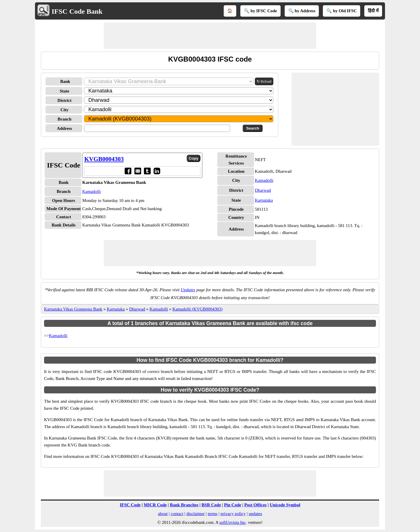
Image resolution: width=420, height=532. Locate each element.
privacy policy (233, 514)
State (65, 91)
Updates (188, 290)
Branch (64, 119)
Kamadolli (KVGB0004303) (197, 309)
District (64, 100)
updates (256, 514)
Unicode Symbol (285, 505)
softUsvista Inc (232, 522)
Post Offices (256, 505)
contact (177, 514)
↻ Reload (264, 81)
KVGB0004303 (104, 159)
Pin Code (233, 505)
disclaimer (195, 514)
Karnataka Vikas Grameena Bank (73, 309)
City (64, 110)
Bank (65, 81)
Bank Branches (184, 505)
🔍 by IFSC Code (260, 11)
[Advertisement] (210, 36)
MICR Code (155, 505)
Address (64, 128)
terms (212, 514)
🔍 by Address (302, 11)
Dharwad (263, 190)
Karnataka (264, 200)
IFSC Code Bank (77, 11)
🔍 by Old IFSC (342, 11)
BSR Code (211, 505)
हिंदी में (373, 11)
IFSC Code (130, 505)
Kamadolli (91, 191)
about (163, 514)
